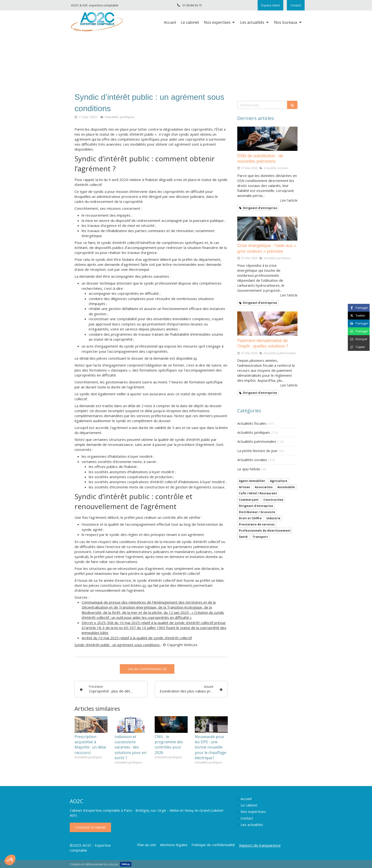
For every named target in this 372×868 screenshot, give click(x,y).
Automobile (286, 487)
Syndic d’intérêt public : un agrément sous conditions (118, 645)
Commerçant (249, 500)
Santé (243, 537)
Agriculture (279, 481)
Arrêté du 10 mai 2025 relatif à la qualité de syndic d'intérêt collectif (137, 638)
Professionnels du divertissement (265, 531)
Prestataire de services (257, 524)
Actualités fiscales (252, 423)
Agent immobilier (252, 481)
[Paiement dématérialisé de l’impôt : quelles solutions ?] (267, 324)
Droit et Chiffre (250, 518)
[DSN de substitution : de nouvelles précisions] (267, 139)
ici (195, 358)
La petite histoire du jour (257, 451)
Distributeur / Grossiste (257, 512)
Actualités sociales (252, 460)
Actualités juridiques (254, 432)
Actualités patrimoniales (257, 441)
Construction (273, 500)
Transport (260, 537)
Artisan (244, 487)
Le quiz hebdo (249, 469)
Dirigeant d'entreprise (256, 506)
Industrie (273, 518)
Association (264, 487)
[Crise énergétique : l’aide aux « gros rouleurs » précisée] (267, 229)
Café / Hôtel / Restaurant (258, 493)
